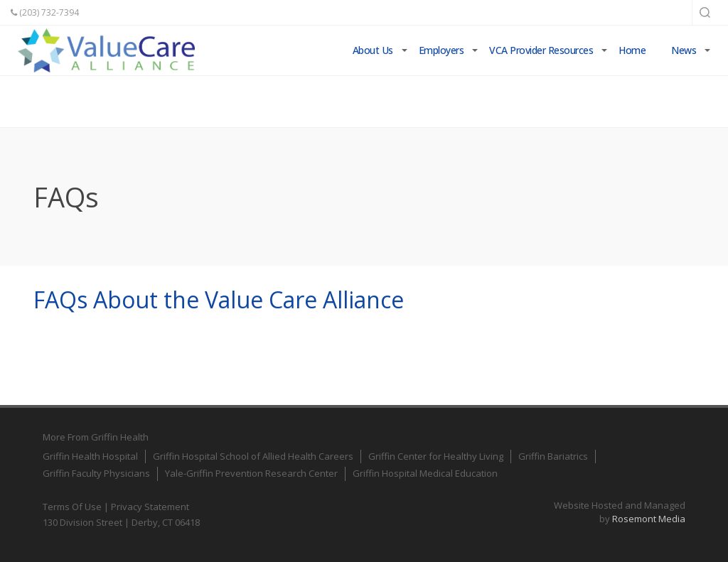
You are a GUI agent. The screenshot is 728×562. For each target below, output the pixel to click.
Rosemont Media (649, 519)
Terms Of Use (72, 507)
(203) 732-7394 (45, 12)
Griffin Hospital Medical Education (425, 473)
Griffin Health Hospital (90, 456)
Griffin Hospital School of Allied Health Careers (253, 456)
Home (632, 50)
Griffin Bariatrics (553, 456)
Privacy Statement (150, 507)
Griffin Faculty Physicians (96, 473)
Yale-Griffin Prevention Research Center (251, 473)
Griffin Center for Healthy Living (436, 456)
